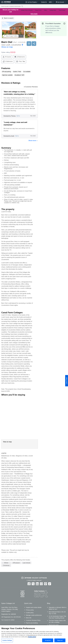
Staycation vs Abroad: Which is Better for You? (58, 608)
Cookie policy (30, 613)
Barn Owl (7, 42)
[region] (34, 635)
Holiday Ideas (53, 10)
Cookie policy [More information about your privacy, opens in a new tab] (32, 637)
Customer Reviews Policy (33, 620)
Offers (46, 10)
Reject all (60, 640)
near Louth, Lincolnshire (12, 46)
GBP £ (51, 2)
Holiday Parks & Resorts (27, 10)
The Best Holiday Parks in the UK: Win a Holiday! (57, 621)
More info (29, 618)
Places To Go (38, 10)
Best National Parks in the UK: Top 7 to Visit (57, 613)
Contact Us (44, 2)
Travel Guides (62, 10)
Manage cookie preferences (34, 615)
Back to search (9, 18)
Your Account (61, 2)
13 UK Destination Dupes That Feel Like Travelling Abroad (57, 617)
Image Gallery (11, 36)
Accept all (48, 640)
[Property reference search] (22, 6)
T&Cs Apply (34, 14)
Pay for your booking (32, 623)
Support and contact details (34, 607)
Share (34, 44)
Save (29, 44)
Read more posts (54, 625)
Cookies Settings (7, 640)
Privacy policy (30, 610)
